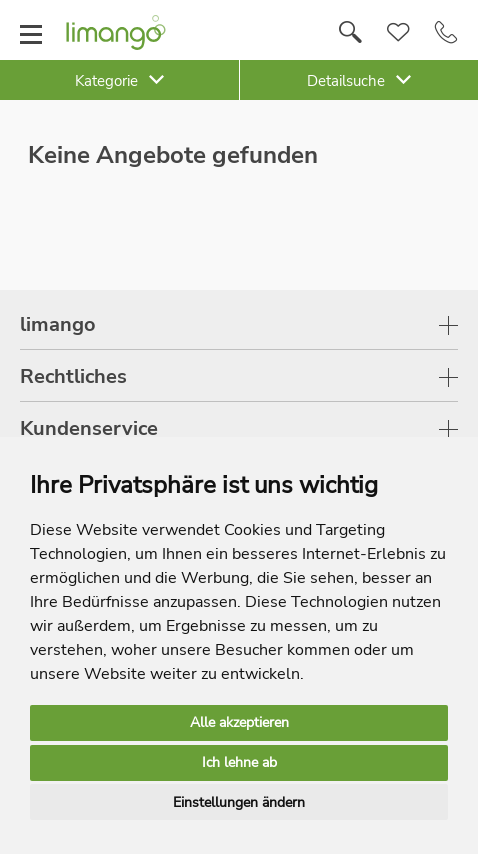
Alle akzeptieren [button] (239, 722)
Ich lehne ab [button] (239, 762)
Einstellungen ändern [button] (239, 802)
